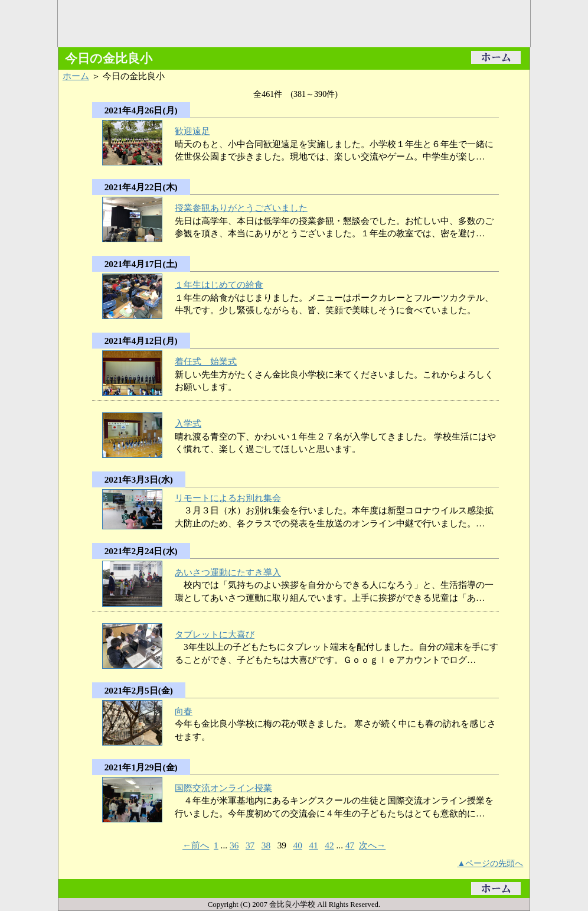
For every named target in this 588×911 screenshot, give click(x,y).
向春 (184, 711)
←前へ (196, 845)
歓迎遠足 (192, 131)
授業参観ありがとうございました (241, 208)
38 (266, 845)
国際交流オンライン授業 (223, 788)
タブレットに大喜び (215, 634)
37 (250, 845)
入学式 (188, 423)
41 (313, 845)
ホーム (76, 76)
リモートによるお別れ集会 (228, 498)
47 (350, 845)
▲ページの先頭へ (491, 863)
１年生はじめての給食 (219, 284)
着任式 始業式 (206, 361)
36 (234, 845)
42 (329, 845)
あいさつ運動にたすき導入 (228, 572)
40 (298, 845)
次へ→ (372, 845)
